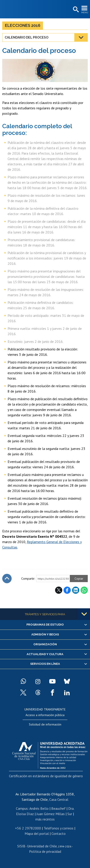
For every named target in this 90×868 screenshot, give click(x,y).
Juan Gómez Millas (51, 814)
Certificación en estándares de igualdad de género (46, 776)
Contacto (59, 833)
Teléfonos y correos (59, 828)
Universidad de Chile (42, 846)
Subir (7, 579)
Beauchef (58, 808)
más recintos (45, 819)
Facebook (67, 590)
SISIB (21, 846)
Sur (70, 814)
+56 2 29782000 (28, 828)
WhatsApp (84, 590)
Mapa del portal (37, 833)
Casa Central (59, 799)
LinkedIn (76, 590)
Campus (22, 808)
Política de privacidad (45, 851)
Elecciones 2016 (23, 25)
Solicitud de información (45, 724)
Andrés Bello (39, 808)
